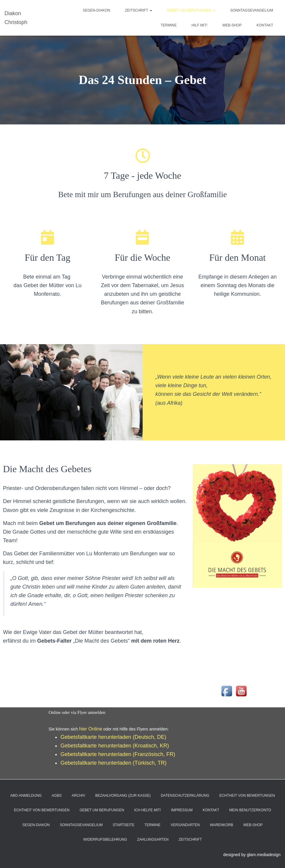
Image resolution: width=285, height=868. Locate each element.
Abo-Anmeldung (26, 796)
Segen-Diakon (96, 10)
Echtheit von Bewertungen (247, 796)
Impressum (182, 810)
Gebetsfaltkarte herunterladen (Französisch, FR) (118, 754)
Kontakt (265, 25)
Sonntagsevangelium (252, 10)
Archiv (78, 796)
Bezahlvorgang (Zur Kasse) (123, 796)
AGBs (57, 796)
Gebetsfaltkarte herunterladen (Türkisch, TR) (113, 763)
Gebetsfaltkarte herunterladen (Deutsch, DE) (113, 737)
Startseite (123, 825)
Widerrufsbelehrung (105, 839)
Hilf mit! (200, 25)
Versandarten (185, 825)
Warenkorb (221, 825)
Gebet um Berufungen (191, 10)
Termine (169, 25)
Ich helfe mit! (147, 810)
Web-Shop (232, 25)
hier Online (90, 729)
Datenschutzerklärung (185, 796)
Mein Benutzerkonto (250, 810)
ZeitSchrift (138, 10)
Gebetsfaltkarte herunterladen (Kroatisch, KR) (115, 746)
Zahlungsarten (153, 839)
